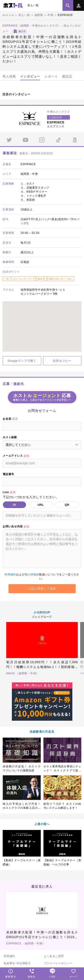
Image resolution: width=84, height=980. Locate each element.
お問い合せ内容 (16, 526)
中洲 (50, 15)
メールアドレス (16, 456)
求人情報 (9, 76)
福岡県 (39, 15)
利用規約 (10, 574)
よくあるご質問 (54, 956)
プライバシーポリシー (58, 963)
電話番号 (8, 474)
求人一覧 (33, 5)
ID (14, 505)
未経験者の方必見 (42, 732)
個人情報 (31, 574)
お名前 (10, 419)
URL (41, 505)
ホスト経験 (10, 437)
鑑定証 (67, 76)
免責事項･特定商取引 (17, 963)
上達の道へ (42, 824)
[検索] (68, 5)
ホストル (8, 15)
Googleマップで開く (22, 361)
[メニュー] (79, 5)
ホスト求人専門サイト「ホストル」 (13, 5)
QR (67, 505)
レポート (51, 76)
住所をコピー (62, 361)
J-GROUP (42, 612)
